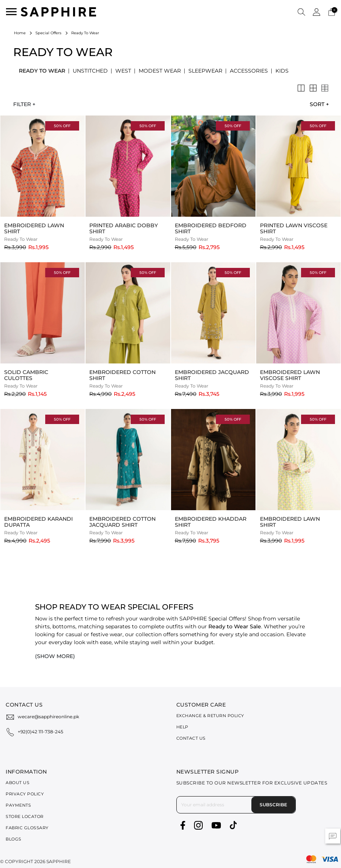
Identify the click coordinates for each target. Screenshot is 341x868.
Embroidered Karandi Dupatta (38, 522)
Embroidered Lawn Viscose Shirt (290, 375)
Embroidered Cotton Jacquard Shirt (122, 522)
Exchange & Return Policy (210, 716)
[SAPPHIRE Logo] (58, 11)
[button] (301, 12)
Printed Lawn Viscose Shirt (294, 228)
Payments (18, 805)
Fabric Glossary (27, 828)
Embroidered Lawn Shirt (34, 228)
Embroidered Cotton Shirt (122, 375)
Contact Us (191, 738)
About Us (18, 783)
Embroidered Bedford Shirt (211, 228)
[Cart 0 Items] (332, 11)
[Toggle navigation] (11, 12)
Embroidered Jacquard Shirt (212, 375)
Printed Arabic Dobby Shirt (124, 228)
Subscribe (273, 805)
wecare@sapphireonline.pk (48, 717)
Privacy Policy (25, 794)
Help (182, 727)
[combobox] (317, 104)
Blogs (14, 839)
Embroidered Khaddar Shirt (211, 522)
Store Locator (25, 816)
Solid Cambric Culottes (26, 375)
